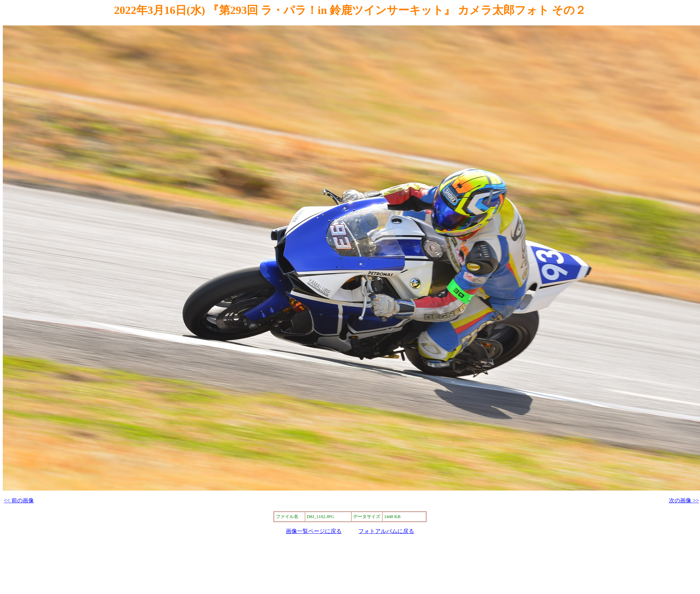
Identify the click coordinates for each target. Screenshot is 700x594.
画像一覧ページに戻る (314, 531)
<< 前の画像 (19, 500)
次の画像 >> (684, 500)
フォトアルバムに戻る (386, 531)
